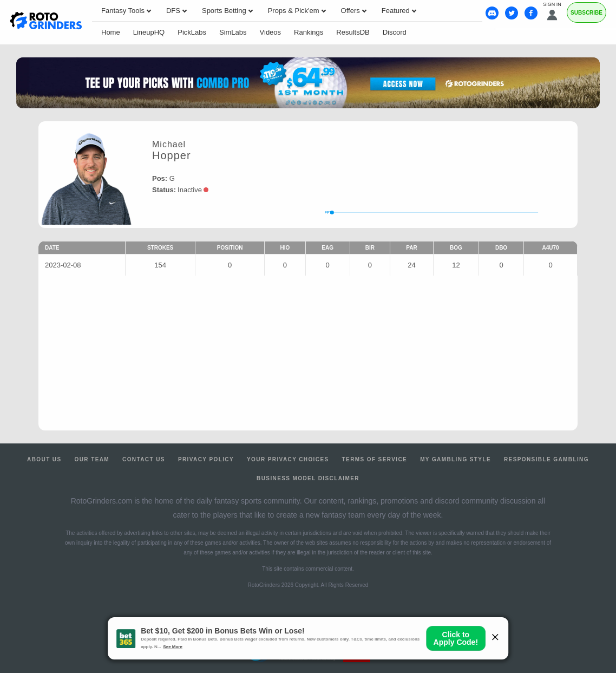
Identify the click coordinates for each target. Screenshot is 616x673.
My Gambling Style (456, 459)
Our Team (92, 459)
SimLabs (233, 32)
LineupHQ (149, 32)
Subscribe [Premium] (586, 13)
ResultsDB (353, 32)
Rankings (309, 32)
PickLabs (192, 32)
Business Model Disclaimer (308, 478)
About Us (44, 459)
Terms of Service (375, 459)
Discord (395, 32)
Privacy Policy (206, 459)
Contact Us (144, 459)
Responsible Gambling (546, 459)
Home (111, 32)
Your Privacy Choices (288, 459)
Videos (271, 32)
